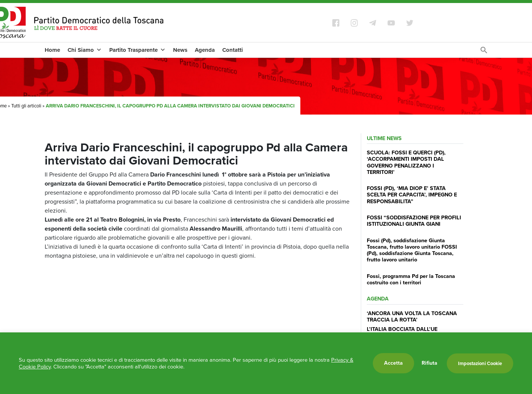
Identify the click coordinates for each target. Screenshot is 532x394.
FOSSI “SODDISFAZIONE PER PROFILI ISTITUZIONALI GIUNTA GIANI (414, 221)
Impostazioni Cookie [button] (480, 363)
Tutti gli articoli (26, 106)
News (180, 50)
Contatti (233, 50)
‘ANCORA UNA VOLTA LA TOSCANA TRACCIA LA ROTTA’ (412, 316)
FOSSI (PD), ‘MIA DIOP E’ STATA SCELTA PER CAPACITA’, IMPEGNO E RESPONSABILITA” (412, 195)
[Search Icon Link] (484, 52)
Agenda (205, 50)
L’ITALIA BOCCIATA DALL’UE (402, 329)
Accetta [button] (393, 363)
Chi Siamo (85, 50)
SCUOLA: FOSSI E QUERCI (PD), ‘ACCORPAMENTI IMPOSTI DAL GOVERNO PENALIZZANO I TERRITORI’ (406, 162)
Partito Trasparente (137, 50)
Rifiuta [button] (430, 363)
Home (52, 50)
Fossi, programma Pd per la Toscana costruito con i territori (411, 279)
